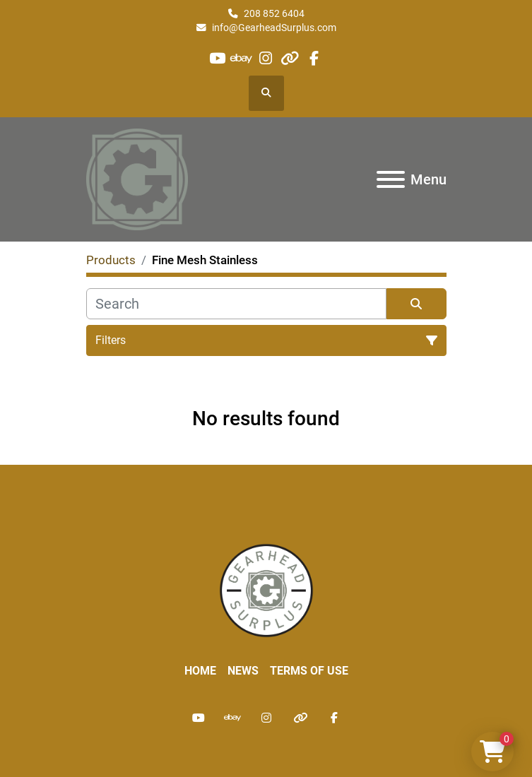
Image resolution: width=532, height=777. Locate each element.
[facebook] (314, 58)
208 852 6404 (274, 13)
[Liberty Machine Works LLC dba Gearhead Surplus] (266, 589)
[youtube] (217, 58)
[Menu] (391, 179)
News (243, 671)
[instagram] (265, 58)
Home (200, 671)
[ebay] (241, 58)
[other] (290, 58)
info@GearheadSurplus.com (274, 28)
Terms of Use (309, 671)
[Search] (236, 304)
